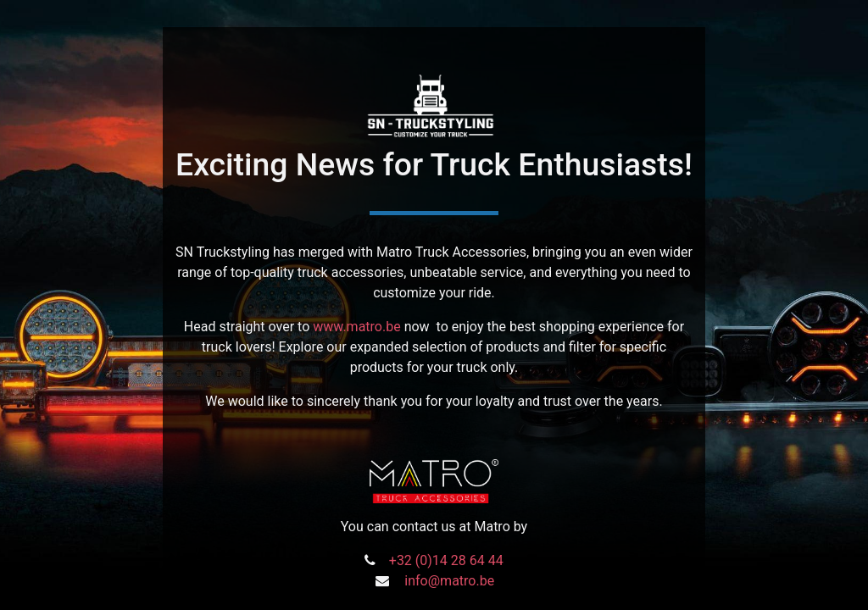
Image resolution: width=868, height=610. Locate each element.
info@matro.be (449, 581)
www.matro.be (356, 327)
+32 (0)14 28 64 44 (446, 560)
